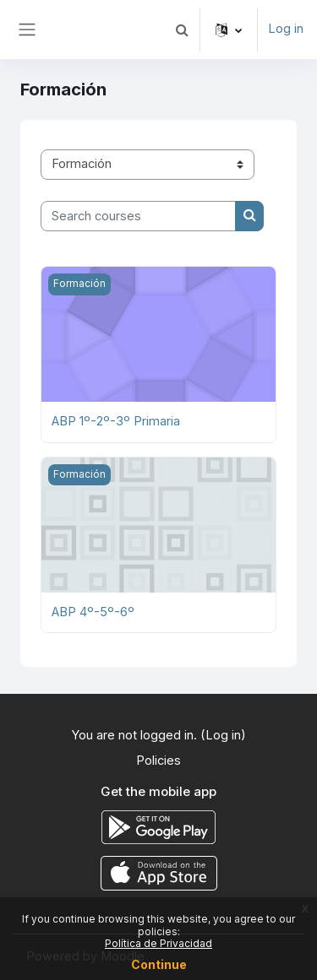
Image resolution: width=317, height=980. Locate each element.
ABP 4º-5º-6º (93, 612)
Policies (158, 761)
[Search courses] (139, 216)
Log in (286, 29)
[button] (182, 30)
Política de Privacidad (158, 943)
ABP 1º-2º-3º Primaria (116, 421)
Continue (159, 964)
